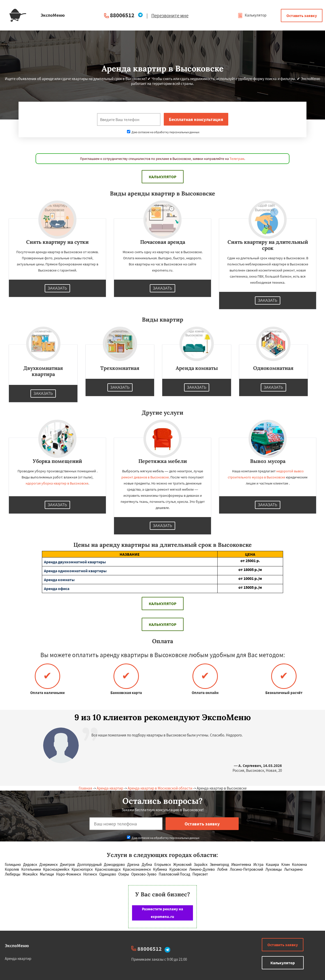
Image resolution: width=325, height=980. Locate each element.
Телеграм (237, 159)
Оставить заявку (302, 16)
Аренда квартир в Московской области (160, 788)
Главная (85, 788)
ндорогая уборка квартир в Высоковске (57, 483)
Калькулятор (252, 15)
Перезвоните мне (170, 16)
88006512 (122, 15)
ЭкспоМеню (17, 946)
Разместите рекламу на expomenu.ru (162, 913)
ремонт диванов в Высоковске (145, 477)
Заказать (57, 288)
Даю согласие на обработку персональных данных (163, 132)
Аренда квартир (110, 788)
